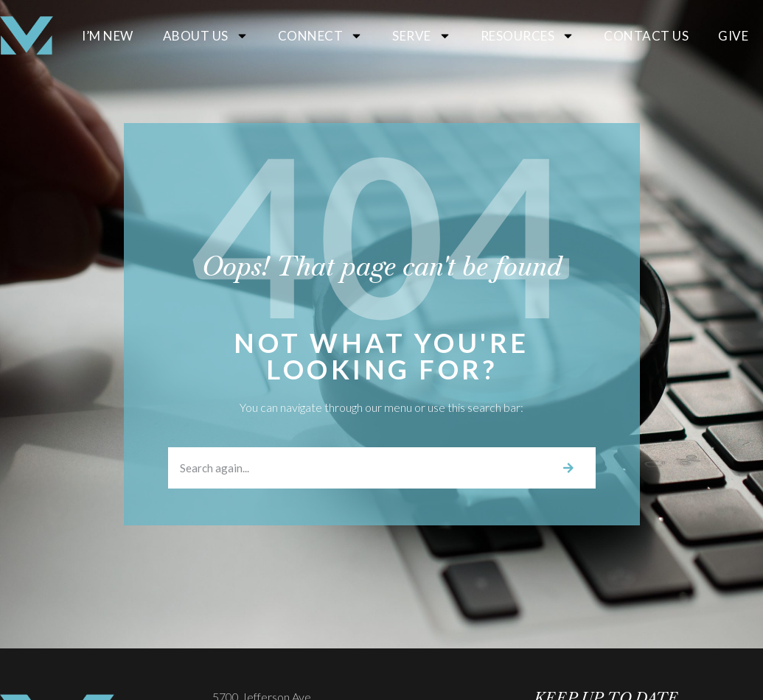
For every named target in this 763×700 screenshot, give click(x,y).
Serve (422, 36)
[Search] (568, 468)
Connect (321, 36)
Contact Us (646, 36)
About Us (206, 36)
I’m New (108, 36)
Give (733, 36)
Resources (528, 36)
